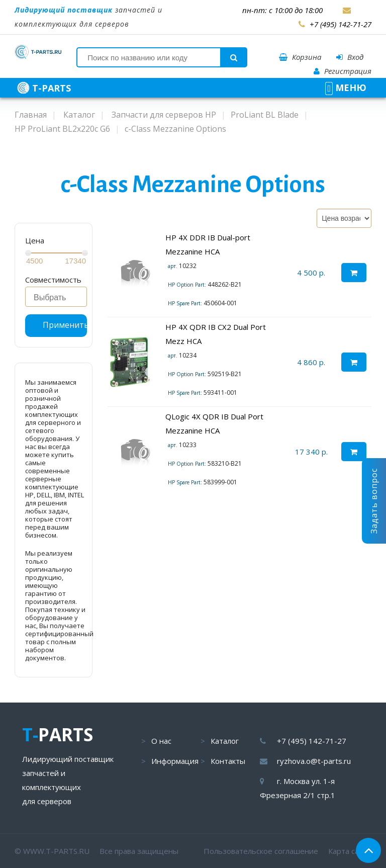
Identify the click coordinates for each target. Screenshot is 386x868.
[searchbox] (59, 298)
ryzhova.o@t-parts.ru (314, 761)
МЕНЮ (346, 88)
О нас (161, 741)
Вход (350, 57)
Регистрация (343, 71)
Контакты (228, 761)
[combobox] (56, 297)
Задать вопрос (374, 501)
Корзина (300, 57)
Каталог (225, 741)
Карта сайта (350, 851)
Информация (175, 761)
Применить (65, 325)
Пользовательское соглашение (261, 851)
